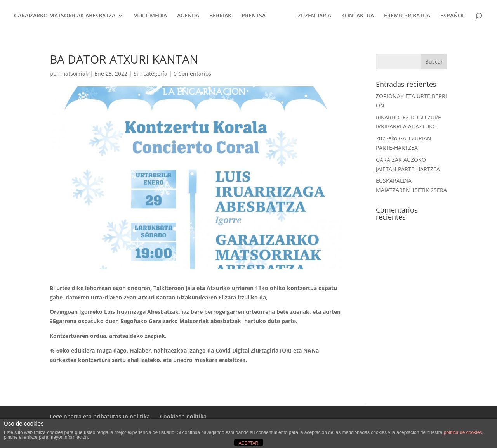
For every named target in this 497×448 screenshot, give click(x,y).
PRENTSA (254, 16)
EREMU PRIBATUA (407, 16)
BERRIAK (220, 16)
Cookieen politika (183, 416)
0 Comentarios (192, 74)
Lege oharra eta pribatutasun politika (100, 416)
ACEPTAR (248, 443)
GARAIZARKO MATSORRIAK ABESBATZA (65, 16)
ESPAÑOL (453, 16)
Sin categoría (150, 74)
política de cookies (463, 432)
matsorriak (74, 74)
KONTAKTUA (358, 16)
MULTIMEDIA (150, 16)
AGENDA (188, 16)
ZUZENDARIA (315, 16)
